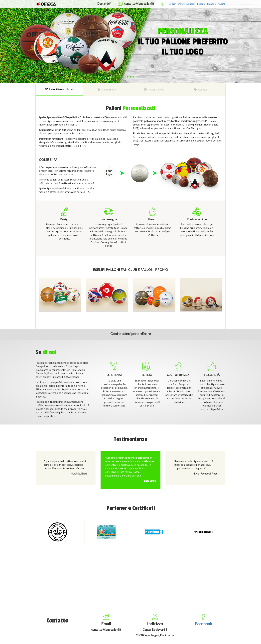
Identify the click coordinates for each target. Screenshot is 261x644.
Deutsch (191, 4)
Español (201, 4)
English (173, 4)
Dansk (181, 4)
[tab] (59, 89)
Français (211, 4)
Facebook (204, 624)
